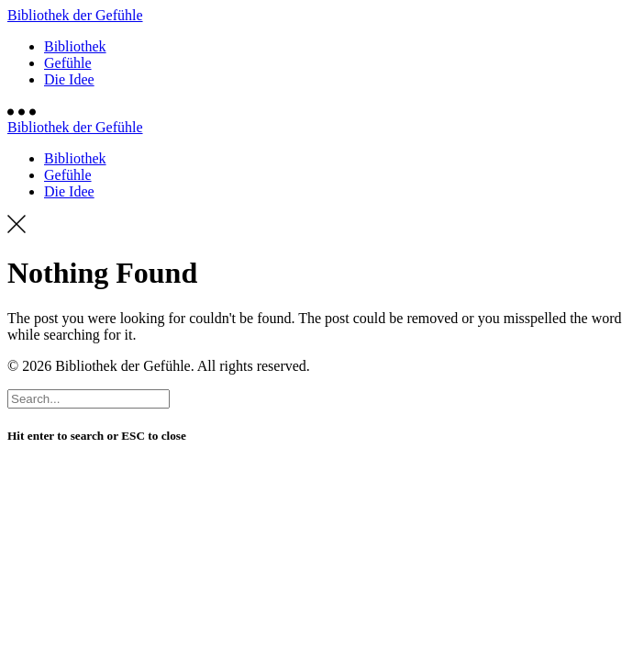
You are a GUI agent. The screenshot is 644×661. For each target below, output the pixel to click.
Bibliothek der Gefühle (75, 15)
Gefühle (68, 63)
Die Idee (69, 79)
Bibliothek (75, 46)
